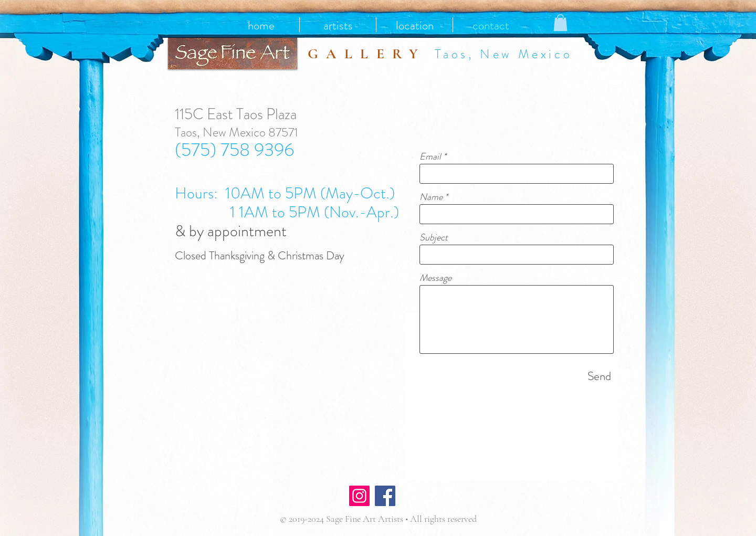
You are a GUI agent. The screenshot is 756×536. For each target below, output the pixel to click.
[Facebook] (385, 496)
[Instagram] (359, 496)
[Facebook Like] (429, 497)
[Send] (599, 376)
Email (430, 156)
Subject (434, 237)
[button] (560, 23)
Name (431, 197)
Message (435, 278)
